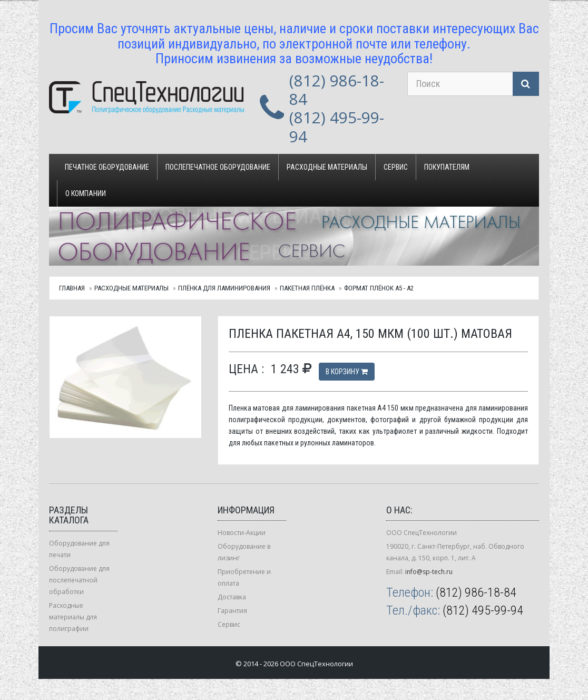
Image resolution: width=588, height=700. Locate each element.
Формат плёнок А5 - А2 (379, 288)
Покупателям (447, 167)
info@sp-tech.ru (429, 572)
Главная (72, 288)
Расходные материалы (327, 167)
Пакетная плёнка (307, 288)
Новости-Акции (242, 533)
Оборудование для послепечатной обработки (79, 580)
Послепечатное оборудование (218, 167)
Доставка (232, 597)
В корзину (347, 372)
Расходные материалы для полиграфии (73, 617)
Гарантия (232, 611)
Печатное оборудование (107, 167)
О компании (86, 193)
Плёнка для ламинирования (224, 288)
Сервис (396, 167)
